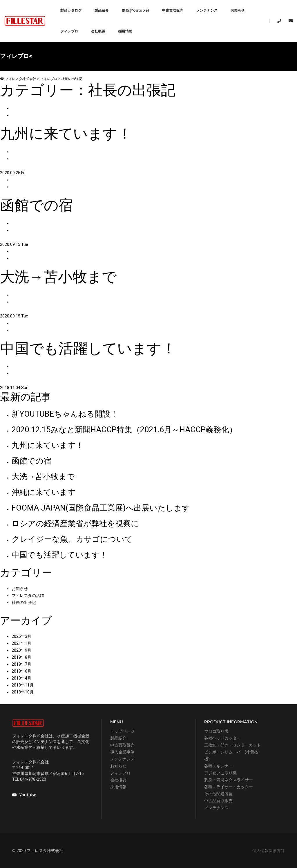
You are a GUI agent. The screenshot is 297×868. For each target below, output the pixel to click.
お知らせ (238, 10)
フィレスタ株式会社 (18, 79)
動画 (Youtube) (135, 10)
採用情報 (125, 31)
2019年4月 (21, 678)
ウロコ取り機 (216, 731)
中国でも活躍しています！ (60, 555)
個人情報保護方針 (269, 851)
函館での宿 (31, 461)
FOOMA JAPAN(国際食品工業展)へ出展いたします (101, 508)
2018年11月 (23, 685)
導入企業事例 (122, 752)
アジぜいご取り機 (220, 773)
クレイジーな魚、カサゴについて (72, 539)
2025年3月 (21, 636)
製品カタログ (71, 10)
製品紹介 (102, 10)
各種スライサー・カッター (229, 787)
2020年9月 (21, 650)
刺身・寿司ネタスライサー (229, 780)
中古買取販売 (173, 10)
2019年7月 (21, 664)
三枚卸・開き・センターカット (233, 745)
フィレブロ (69, 31)
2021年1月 (21, 643)
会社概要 (98, 31)
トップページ (122, 731)
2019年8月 (21, 657)
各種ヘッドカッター (222, 738)
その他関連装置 (218, 794)
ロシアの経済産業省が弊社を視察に (75, 524)
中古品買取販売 (218, 801)
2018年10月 (23, 692)
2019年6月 (21, 671)
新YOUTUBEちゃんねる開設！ (65, 414)
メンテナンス (207, 10)
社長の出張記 (24, 602)
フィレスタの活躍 (28, 595)
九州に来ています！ (48, 445)
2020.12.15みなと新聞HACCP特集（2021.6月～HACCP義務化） (124, 430)
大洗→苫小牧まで (43, 477)
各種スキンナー (218, 766)
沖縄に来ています (44, 492)
